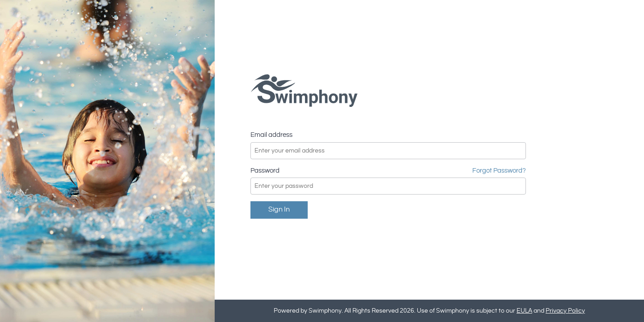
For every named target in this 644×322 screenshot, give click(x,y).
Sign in (279, 210)
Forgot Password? (499, 171)
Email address (271, 135)
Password (265, 171)
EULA (524, 311)
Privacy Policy (565, 311)
